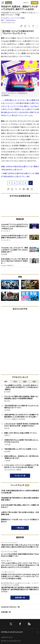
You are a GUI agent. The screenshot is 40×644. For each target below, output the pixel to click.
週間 (25, 382)
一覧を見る (20, 528)
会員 (34, 382)
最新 (6, 382)
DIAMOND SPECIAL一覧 (10, 607)
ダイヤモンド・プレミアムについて (11, 641)
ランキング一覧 (20, 476)
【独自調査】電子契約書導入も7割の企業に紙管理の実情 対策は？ (20, 499)
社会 (2, 20)
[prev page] (9, 183)
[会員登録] (35, 3)
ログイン (26, 3)
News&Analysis (11, 20)
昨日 (15, 382)
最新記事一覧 (20, 598)
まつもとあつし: (13, 18)
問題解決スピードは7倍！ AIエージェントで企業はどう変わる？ (20, 521)
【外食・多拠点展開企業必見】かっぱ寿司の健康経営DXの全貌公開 (20, 492)
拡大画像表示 (5, 95)
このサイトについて (7, 637)
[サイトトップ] (8, 3)
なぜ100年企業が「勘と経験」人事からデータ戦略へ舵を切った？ (20, 506)
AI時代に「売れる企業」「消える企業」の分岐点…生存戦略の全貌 (20, 513)
